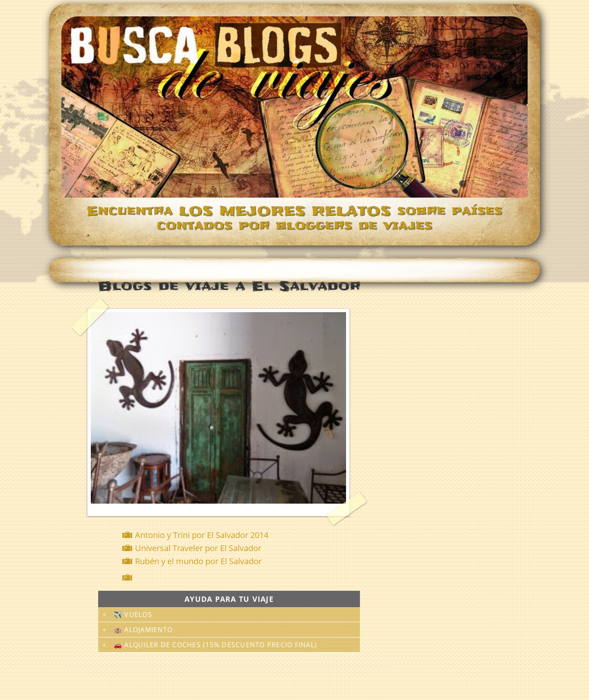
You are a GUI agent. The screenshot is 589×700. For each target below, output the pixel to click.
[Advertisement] (231, 577)
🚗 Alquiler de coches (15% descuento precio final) (215, 645)
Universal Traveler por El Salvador (198, 548)
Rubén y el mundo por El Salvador (198, 561)
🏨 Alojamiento (143, 630)
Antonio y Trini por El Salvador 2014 (202, 535)
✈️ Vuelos (133, 614)
